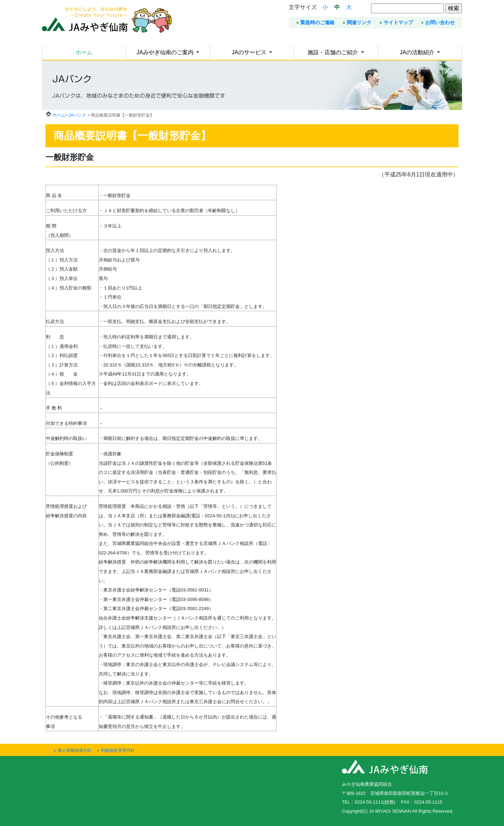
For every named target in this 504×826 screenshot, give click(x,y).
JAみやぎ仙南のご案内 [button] (166, 52)
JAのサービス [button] (250, 52)
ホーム (84, 52)
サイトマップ (398, 22)
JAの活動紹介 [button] (418, 52)
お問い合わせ (440, 22)
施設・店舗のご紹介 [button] (334, 52)
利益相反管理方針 (118, 750)
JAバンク (77, 115)
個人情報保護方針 (75, 750)
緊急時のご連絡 (317, 22)
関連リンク (359, 22)
